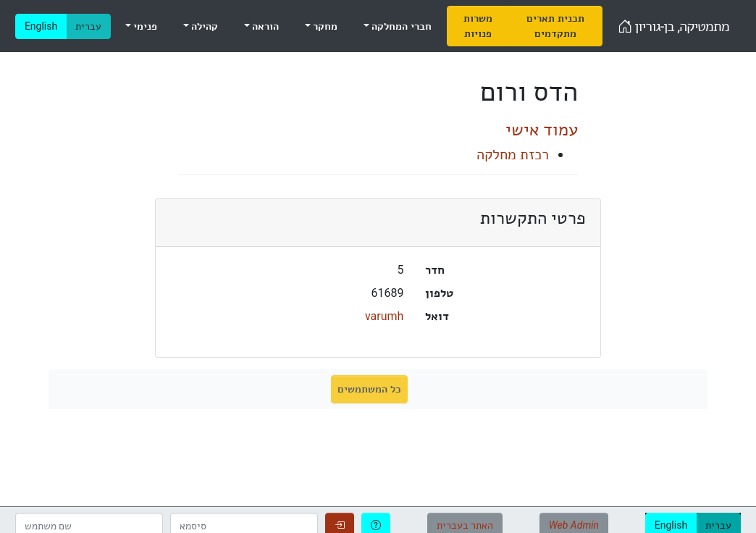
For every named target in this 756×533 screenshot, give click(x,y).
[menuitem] (478, 26)
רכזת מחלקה (513, 154)
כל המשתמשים (369, 389)
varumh (384, 316)
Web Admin (574, 525)
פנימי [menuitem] (144, 26)
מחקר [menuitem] (324, 26)
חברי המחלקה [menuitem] (400, 26)
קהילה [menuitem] (203, 26)
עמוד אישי (542, 130)
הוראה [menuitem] (264, 26)
